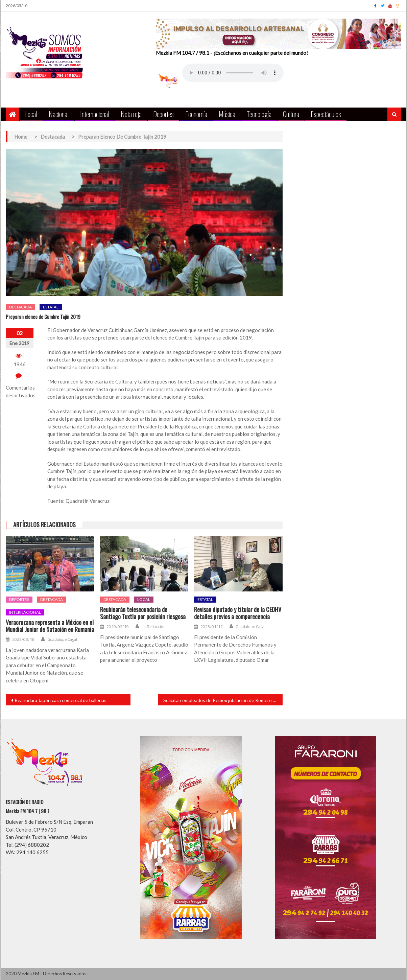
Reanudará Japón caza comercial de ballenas (61, 700)
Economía (196, 114)
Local (31, 114)
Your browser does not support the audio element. (233, 73)
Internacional (95, 114)
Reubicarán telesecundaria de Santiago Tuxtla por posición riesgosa (143, 613)
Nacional (59, 114)
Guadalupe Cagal (62, 639)
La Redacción (154, 627)
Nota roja (131, 114)
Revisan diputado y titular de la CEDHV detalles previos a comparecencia (238, 613)
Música (227, 114)
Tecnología (259, 114)
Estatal (51, 307)
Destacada (20, 307)
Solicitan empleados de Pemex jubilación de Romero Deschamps (223, 700)
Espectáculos (326, 114)
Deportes (163, 114)
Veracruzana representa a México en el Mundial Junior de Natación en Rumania (50, 626)
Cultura (291, 114)
